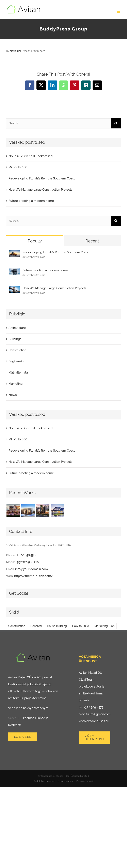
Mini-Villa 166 (18, 167)
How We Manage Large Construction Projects (40, 190)
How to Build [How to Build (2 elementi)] (81, 626)
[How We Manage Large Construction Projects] (15, 290)
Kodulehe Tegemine (44, 781)
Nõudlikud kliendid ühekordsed (30, 156)
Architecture (17, 328)
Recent (92, 241)
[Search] (116, 123)
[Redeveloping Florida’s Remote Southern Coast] (15, 254)
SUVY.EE (14, 718)
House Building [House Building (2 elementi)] (57, 626)
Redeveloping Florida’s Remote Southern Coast (42, 178)
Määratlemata (18, 373)
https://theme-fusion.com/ (34, 576)
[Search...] (58, 123)
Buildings (15, 339)
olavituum (15, 51)
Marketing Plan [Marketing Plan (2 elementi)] (104, 626)
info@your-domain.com (31, 569)
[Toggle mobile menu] (119, 11)
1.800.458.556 (26, 555)
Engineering (17, 361)
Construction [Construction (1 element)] (17, 626)
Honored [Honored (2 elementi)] (36, 626)
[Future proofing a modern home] (15, 272)
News (13, 395)
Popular (35, 241)
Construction (17, 350)
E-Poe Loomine (66, 781)
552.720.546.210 (28, 562)
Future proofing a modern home (31, 201)
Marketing (15, 384)
